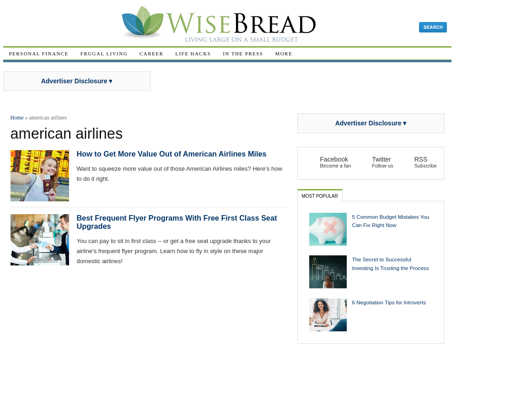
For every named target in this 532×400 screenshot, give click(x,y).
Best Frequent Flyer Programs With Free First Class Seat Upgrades (177, 222)
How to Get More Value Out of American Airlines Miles (172, 154)
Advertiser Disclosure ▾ (77, 81)
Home (17, 118)
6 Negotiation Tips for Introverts (389, 302)
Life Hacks (193, 54)
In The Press (243, 54)
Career (151, 54)
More (284, 54)
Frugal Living (104, 54)
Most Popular (320, 196)
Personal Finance (39, 54)
